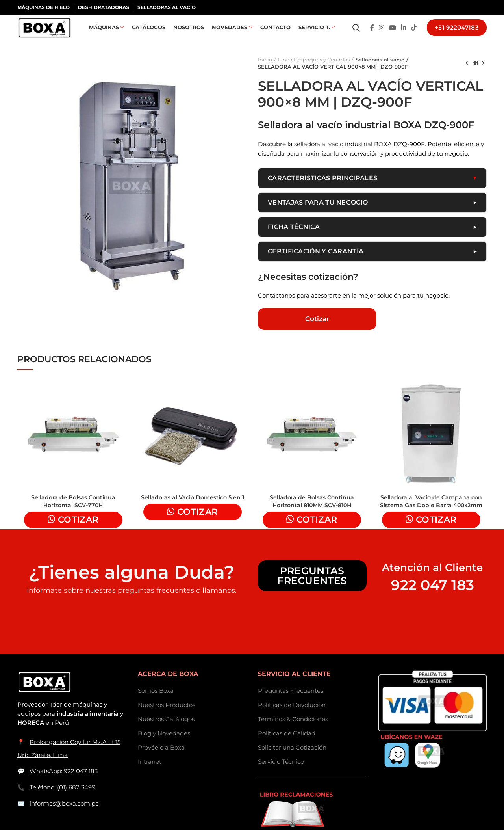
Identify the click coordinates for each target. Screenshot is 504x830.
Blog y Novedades (164, 745)
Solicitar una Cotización (292, 759)
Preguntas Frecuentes (312, 587)
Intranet (150, 773)
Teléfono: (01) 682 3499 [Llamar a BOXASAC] (62, 799)
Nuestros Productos (167, 717)
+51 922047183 (457, 33)
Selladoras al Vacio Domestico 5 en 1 (193, 509)
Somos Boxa (156, 703)
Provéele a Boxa (161, 759)
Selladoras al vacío (379, 71)
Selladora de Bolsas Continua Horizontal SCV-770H (73, 513)
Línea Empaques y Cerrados (314, 71)
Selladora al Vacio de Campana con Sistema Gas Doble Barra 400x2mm (431, 513)
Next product (483, 74)
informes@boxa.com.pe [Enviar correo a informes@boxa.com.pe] (64, 815)
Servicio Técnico (281, 773)
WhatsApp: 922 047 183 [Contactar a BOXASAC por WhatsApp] (64, 783)
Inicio (265, 71)
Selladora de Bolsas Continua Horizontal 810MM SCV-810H (312, 513)
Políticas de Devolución (292, 717)
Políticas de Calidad (287, 745)
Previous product (467, 74)
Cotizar (317, 330)
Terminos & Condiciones (293, 731)
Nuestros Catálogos (166, 731)
